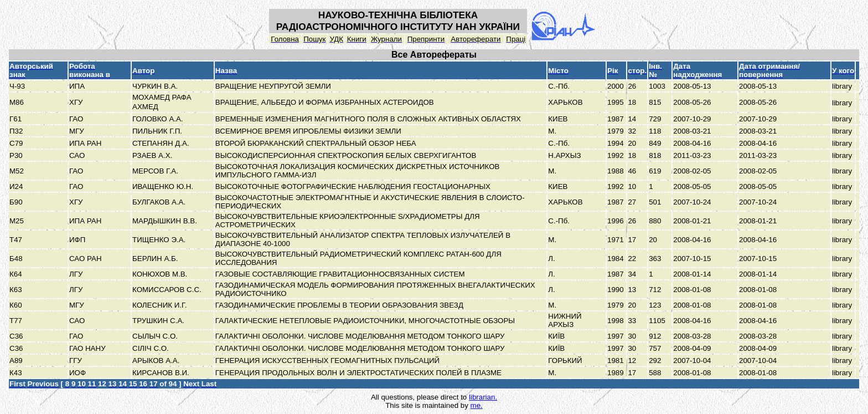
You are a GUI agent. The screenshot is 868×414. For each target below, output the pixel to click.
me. (477, 405)
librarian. (483, 397)
